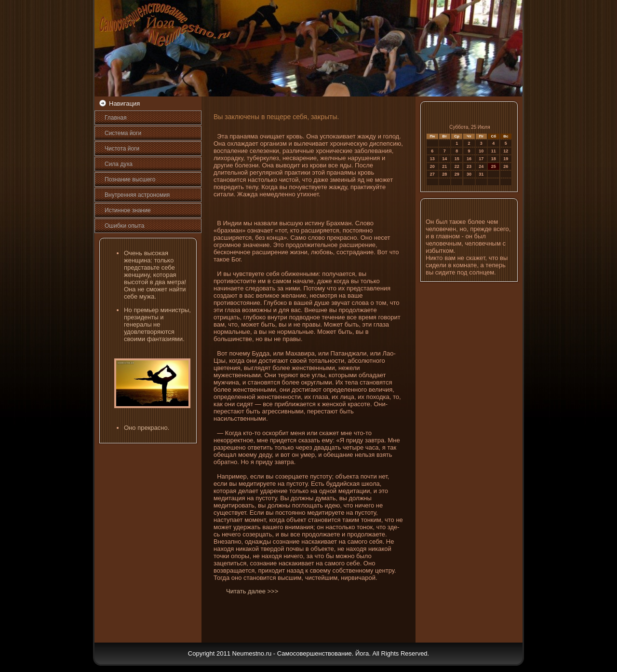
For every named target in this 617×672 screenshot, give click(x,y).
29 (457, 174)
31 (481, 174)
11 (494, 151)
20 (432, 166)
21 (444, 166)
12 (506, 151)
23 (469, 166)
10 (481, 151)
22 (457, 166)
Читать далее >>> (252, 591)
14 (444, 159)
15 (457, 159)
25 (494, 166)
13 (432, 159)
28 (444, 174)
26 (506, 166)
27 (432, 174)
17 (481, 159)
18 (494, 159)
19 (506, 159)
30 (469, 174)
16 (469, 159)
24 (481, 166)
